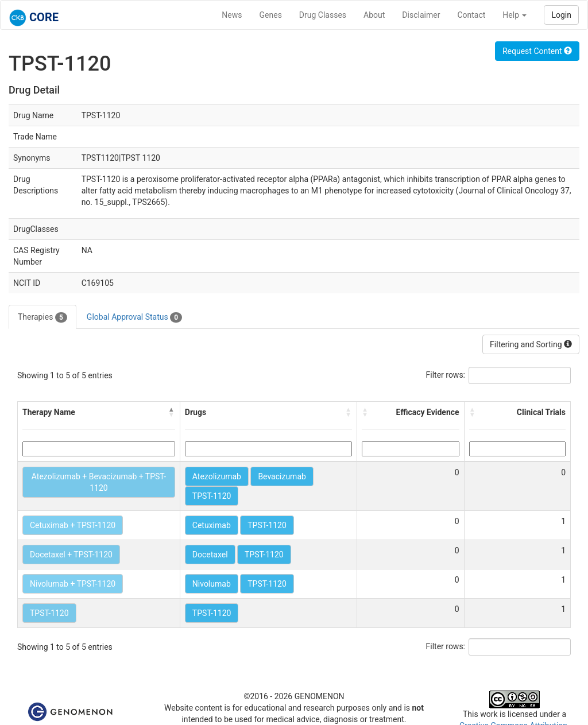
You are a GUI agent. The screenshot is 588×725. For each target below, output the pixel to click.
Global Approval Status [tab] (134, 317)
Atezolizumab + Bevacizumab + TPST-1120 (99, 482)
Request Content (537, 51)
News (232, 15)
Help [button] (514, 15)
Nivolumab (212, 584)
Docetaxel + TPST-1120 (71, 555)
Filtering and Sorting (531, 344)
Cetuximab (212, 525)
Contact (471, 15)
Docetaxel (210, 555)
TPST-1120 (212, 496)
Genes (271, 15)
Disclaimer (421, 15)
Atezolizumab (217, 476)
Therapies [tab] (42, 317)
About (374, 15)
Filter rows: (446, 375)
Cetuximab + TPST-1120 (73, 525)
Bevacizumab (282, 476)
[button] (172, 412)
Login (561, 15)
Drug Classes (323, 15)
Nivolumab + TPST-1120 (73, 584)
